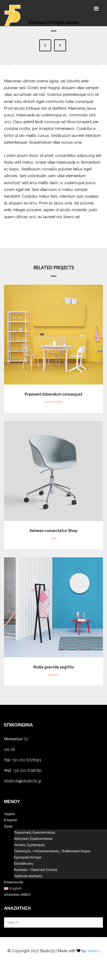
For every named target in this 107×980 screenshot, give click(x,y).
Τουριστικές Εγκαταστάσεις (35, 832)
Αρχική (9, 814)
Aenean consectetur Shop (53, 531)
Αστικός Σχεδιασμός (30, 845)
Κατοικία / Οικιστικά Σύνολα (36, 870)
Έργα (8, 826)
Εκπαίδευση (24, 863)
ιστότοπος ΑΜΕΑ (17, 895)
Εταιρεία (11, 820)
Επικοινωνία (14, 882)
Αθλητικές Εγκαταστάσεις (34, 839)
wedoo (93, 951)
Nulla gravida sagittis (54, 667)
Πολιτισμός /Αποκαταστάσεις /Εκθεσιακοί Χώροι (52, 851)
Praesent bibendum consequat (53, 394)
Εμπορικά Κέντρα (28, 857)
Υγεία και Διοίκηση (28, 876)
